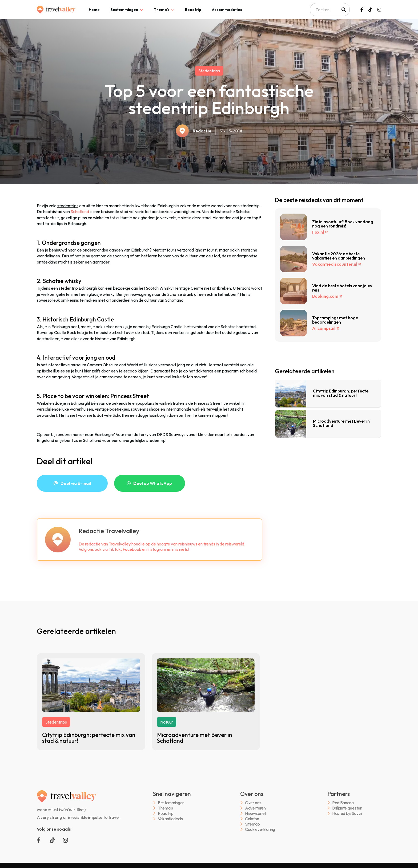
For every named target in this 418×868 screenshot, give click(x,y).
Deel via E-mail (76, 483)
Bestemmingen (124, 10)
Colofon (252, 819)
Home (94, 10)
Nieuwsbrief (256, 813)
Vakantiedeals (170, 819)
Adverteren (255, 808)
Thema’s (162, 10)
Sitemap (252, 824)
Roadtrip (193, 10)
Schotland (80, 211)
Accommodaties (227, 10)
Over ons (253, 803)
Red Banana (343, 803)
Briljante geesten (347, 808)
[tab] (94, 10)
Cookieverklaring (260, 829)
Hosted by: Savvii (347, 813)
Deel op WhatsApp (153, 483)
